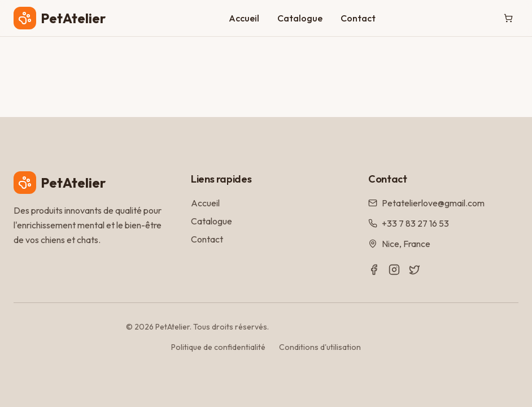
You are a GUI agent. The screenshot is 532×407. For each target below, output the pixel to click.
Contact (358, 18)
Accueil (244, 18)
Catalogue (300, 18)
